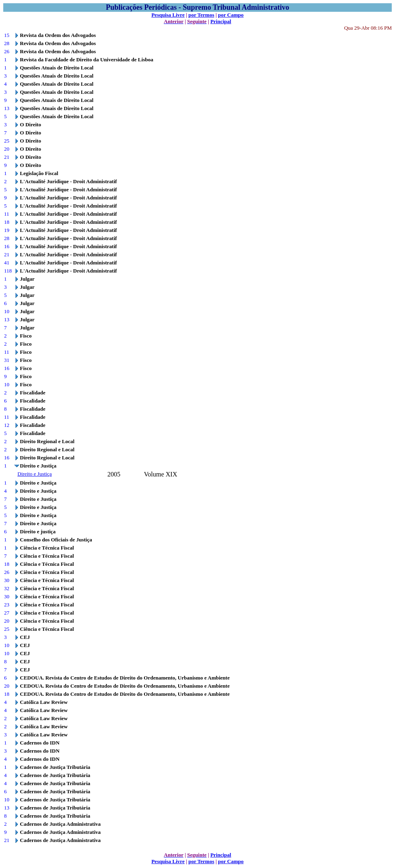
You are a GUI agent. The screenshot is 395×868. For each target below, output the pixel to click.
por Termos (201, 15)
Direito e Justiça (35, 474)
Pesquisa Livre (168, 15)
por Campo (231, 15)
